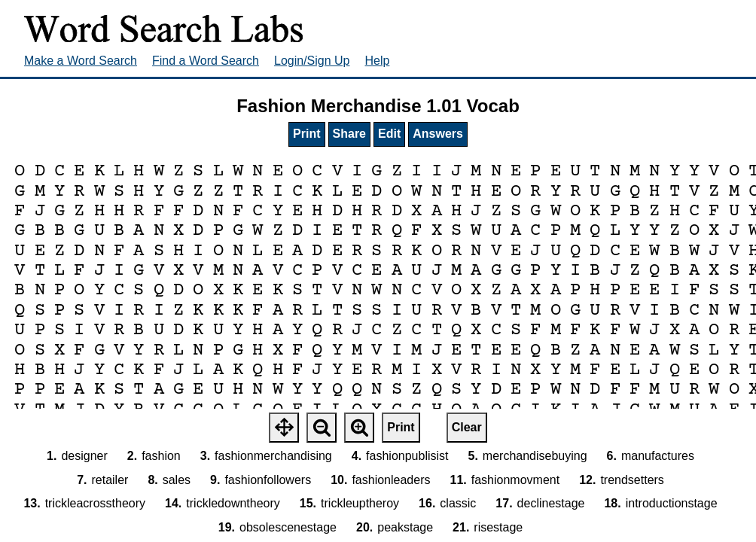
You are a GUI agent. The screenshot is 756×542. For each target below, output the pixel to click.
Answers (438, 134)
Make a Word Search (81, 61)
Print (306, 134)
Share (349, 134)
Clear (467, 427)
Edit (389, 134)
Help (378, 61)
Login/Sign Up (312, 61)
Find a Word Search (206, 61)
